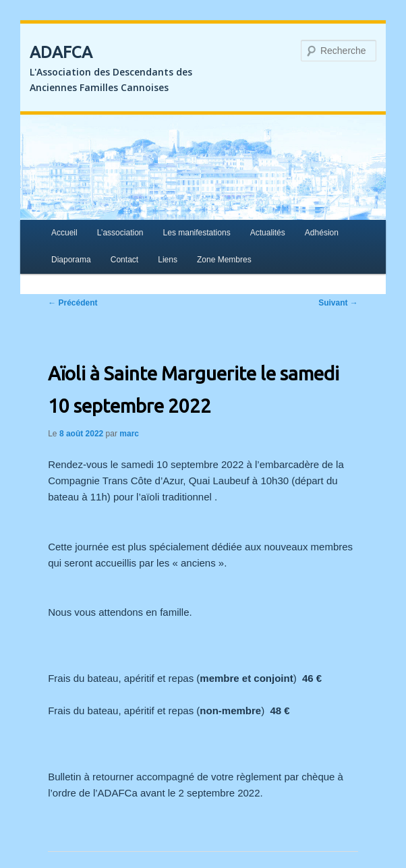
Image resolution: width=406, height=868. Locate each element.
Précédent (72, 303)
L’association (120, 233)
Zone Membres (224, 260)
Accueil (64, 233)
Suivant (338, 303)
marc (129, 434)
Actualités (268, 233)
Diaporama (71, 260)
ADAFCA (61, 52)
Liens (168, 260)
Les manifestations (197, 233)
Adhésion (322, 233)
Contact (124, 260)
